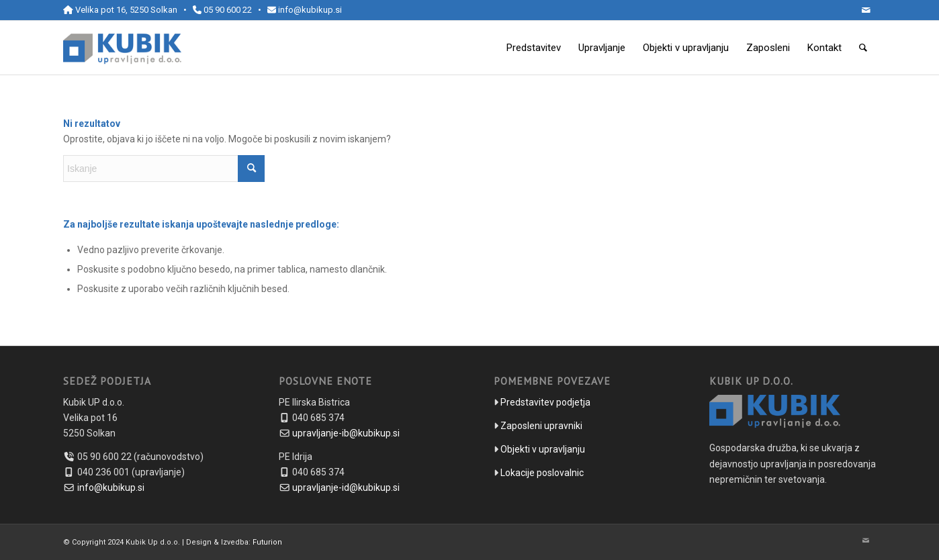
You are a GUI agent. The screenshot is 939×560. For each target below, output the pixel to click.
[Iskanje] (863, 48)
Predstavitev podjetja (545, 402)
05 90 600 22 (228, 10)
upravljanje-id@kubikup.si (346, 487)
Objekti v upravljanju (543, 449)
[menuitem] (534, 48)
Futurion (267, 542)
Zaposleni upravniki (541, 426)
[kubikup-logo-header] (122, 48)
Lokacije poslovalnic (542, 473)
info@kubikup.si (310, 10)
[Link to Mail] (866, 10)
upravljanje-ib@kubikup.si (346, 433)
